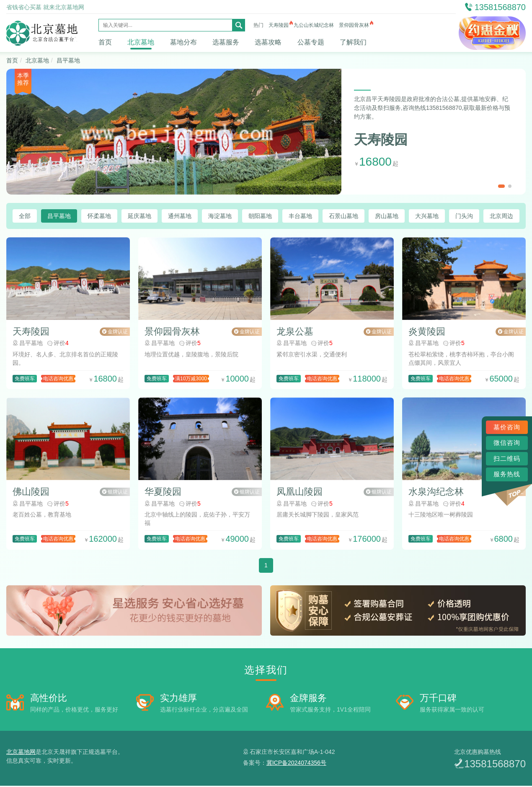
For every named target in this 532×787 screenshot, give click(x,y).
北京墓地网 (21, 753)
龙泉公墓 (295, 332)
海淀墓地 (220, 216)
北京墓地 (141, 42)
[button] (501, 186)
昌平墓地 (68, 60)
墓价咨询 (507, 427)
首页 (105, 42)
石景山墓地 (343, 216)
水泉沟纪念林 (436, 493)
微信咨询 (507, 443)
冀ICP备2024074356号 (296, 764)
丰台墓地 (300, 216)
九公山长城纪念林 (314, 25)
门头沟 (464, 216)
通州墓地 (180, 216)
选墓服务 (226, 42)
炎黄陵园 (427, 332)
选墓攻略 (268, 42)
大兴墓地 (427, 216)
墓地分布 (183, 42)
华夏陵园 (163, 493)
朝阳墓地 (260, 216)
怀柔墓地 (99, 216)
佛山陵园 (31, 493)
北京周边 (501, 216)
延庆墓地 (139, 216)
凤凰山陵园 (300, 493)
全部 (25, 216)
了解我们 (353, 42)
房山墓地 (387, 216)
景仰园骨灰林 (354, 25)
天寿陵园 (279, 25)
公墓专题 (311, 42)
